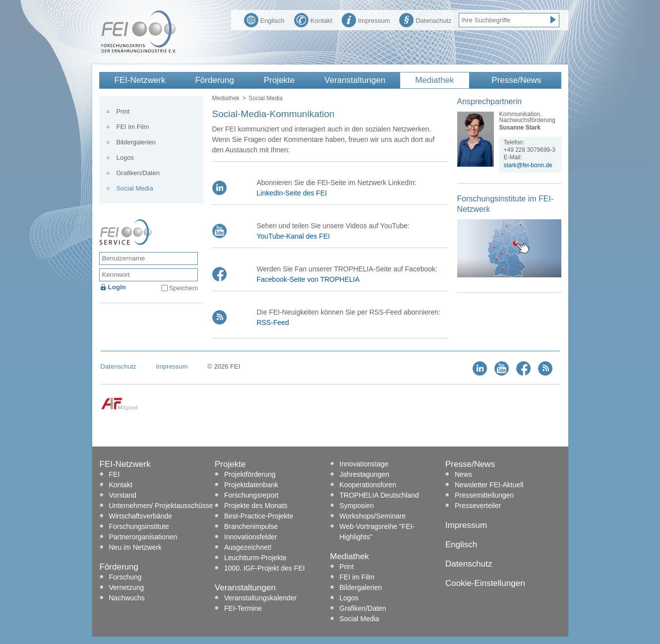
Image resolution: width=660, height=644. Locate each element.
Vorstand (123, 495)
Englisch (264, 19)
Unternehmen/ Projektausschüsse (161, 506)
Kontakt (313, 19)
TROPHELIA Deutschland (379, 495)
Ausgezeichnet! (248, 547)
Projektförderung (250, 474)
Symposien (357, 506)
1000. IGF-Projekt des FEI (265, 568)
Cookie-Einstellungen (485, 583)
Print (123, 111)
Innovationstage (364, 464)
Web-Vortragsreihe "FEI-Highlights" (377, 532)
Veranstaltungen (355, 80)
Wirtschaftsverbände (141, 516)
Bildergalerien (136, 142)
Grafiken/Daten (138, 173)
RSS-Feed (273, 322)
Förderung (214, 80)
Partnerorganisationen (143, 537)
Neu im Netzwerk (136, 547)
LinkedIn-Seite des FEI (292, 193)
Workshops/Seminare (373, 516)
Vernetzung (127, 587)
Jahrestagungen (364, 474)
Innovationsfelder (251, 537)
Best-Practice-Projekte (259, 516)
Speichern (184, 288)
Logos (125, 158)
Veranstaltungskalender (260, 598)
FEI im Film (133, 127)
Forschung (125, 577)
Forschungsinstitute (139, 526)
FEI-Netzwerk (140, 80)
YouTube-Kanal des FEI (294, 236)
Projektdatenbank (251, 485)
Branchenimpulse (251, 526)
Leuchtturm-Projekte (255, 558)
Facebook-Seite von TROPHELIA (308, 279)
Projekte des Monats (256, 506)
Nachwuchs (127, 598)
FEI (115, 474)
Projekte (279, 80)
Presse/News (516, 80)
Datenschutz (425, 19)
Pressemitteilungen (484, 495)
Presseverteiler (478, 506)
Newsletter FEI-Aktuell (489, 485)
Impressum (366, 19)
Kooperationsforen (368, 485)
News (463, 474)
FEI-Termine (243, 608)
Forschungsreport (251, 495)
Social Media (135, 188)
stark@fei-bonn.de (528, 165)
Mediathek (434, 80)
